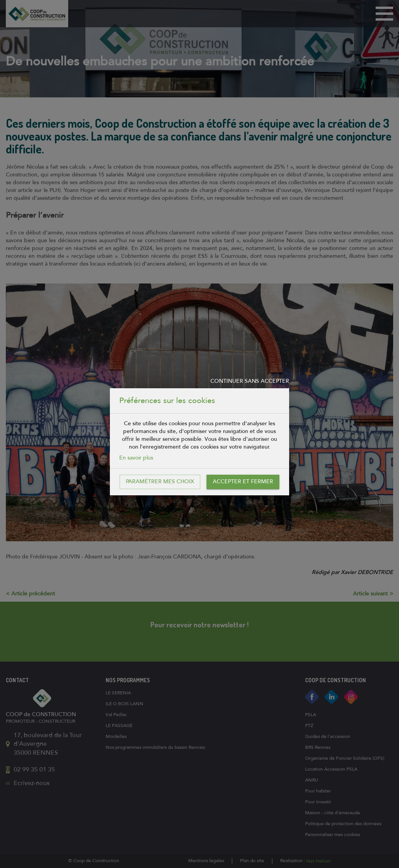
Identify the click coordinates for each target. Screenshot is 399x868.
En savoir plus (136, 458)
